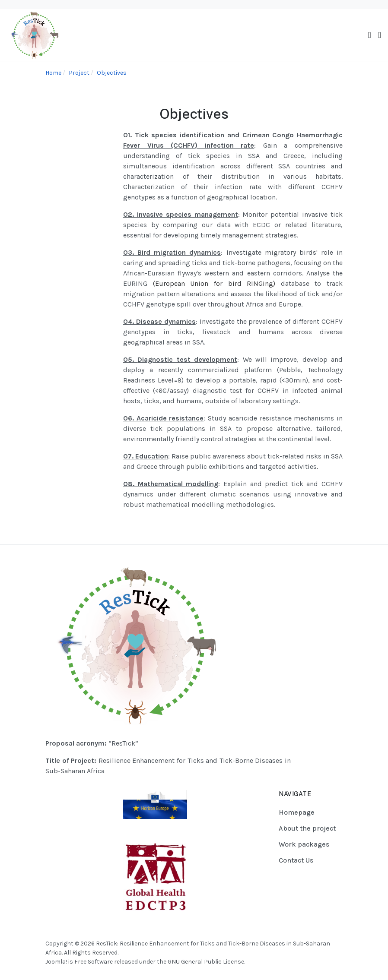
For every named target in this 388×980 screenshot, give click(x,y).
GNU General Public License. (206, 962)
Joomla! (56, 962)
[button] (380, 35)
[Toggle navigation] (369, 35)
